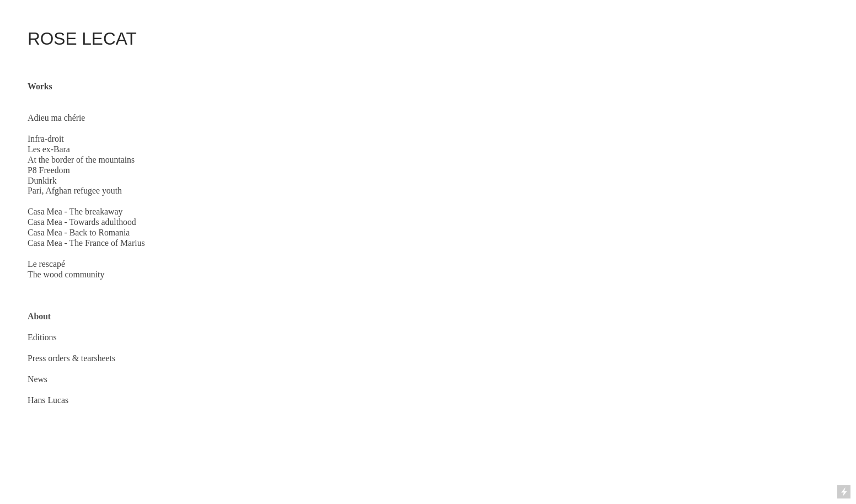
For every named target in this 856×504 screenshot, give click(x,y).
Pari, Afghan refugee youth (75, 191)
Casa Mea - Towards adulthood (82, 222)
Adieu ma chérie (56, 118)
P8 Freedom (49, 170)
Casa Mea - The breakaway (75, 211)
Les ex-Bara (49, 149)
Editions (42, 337)
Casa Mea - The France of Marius (86, 243)
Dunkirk (42, 181)
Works (40, 86)
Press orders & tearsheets (71, 358)
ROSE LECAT (82, 39)
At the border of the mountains (81, 160)
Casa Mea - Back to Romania (79, 232)
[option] (505, 219)
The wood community (66, 274)
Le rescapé (46, 264)
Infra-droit (46, 139)
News (38, 379)
